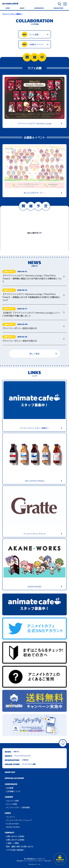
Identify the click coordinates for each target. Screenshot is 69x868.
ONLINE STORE (58, 8)
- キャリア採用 (11, 804)
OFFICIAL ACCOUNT (14, 778)
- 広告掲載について (13, 791)
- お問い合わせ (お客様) (15, 836)
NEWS (8, 8)
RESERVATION (39, 8)
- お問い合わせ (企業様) (15, 840)
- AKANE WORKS (12, 827)
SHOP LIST (10, 772)
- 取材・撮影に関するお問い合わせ (19, 846)
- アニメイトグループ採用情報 (17, 807)
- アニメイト (10, 817)
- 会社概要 (9, 788)
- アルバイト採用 (12, 801)
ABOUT (22, 8)
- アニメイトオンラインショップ (18, 820)
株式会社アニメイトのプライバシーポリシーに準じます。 (35, 861)
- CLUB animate (12, 824)
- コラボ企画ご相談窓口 (15, 850)
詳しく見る (43, 354)
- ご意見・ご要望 (12, 843)
